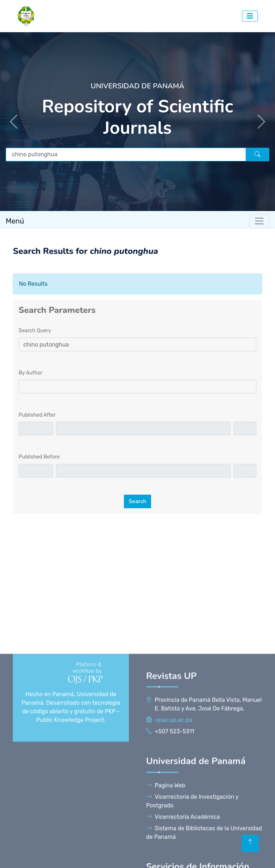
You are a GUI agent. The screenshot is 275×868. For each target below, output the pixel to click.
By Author (31, 373)
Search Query (35, 331)
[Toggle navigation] (259, 221)
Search (137, 501)
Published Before (39, 457)
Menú (15, 221)
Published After (37, 415)
